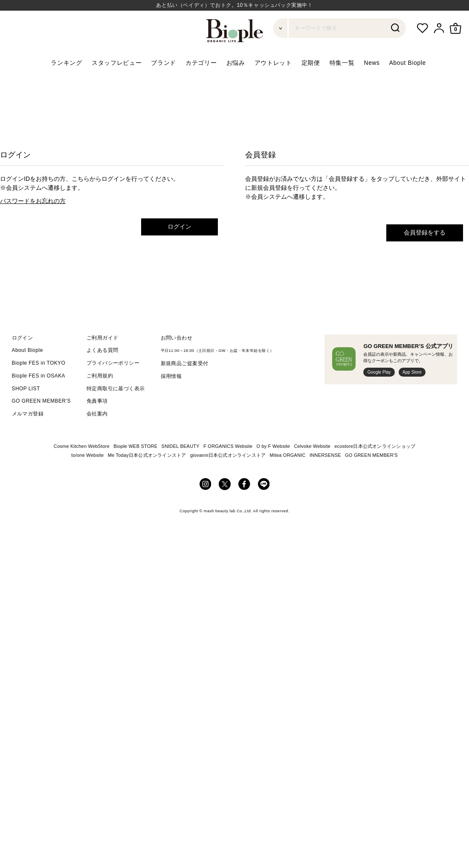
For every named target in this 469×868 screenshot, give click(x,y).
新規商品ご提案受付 (185, 363)
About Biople (408, 63)
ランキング (66, 63)
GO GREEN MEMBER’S (41, 401)
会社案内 (97, 414)
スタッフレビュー (117, 63)
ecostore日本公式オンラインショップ (375, 446)
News (372, 63)
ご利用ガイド (103, 338)
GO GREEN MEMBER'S (371, 455)
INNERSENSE (325, 455)
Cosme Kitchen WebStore (82, 446)
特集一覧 (342, 63)
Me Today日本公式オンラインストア (147, 455)
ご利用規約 (100, 376)
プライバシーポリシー (113, 363)
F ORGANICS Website (228, 446)
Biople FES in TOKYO (39, 363)
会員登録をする (425, 232)
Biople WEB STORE (135, 446)
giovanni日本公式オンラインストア (228, 455)
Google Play (379, 372)
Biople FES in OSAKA (39, 376)
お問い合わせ (177, 338)
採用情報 (171, 376)
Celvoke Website (312, 446)
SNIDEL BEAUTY (181, 446)
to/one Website (87, 455)
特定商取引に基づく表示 (116, 389)
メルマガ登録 (28, 414)
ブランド (164, 63)
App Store (412, 372)
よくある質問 (103, 350)
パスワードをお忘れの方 (33, 201)
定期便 (311, 63)
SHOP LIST (26, 389)
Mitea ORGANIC (288, 455)
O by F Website (273, 446)
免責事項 (97, 401)
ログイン (179, 226)
